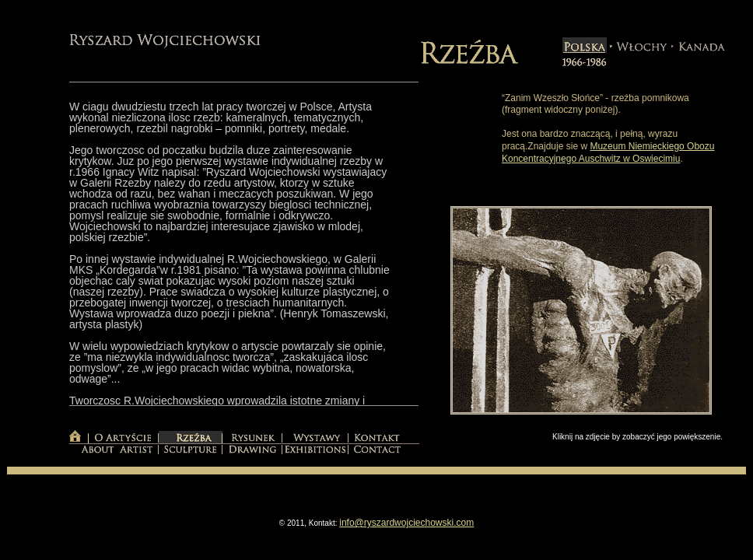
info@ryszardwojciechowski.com (406, 523)
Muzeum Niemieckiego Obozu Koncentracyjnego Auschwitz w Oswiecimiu (608, 152)
